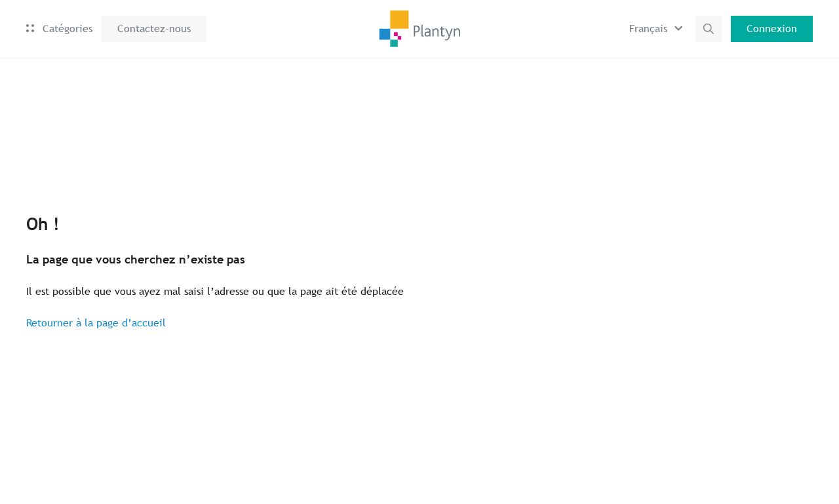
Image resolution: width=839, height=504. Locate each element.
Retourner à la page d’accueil (96, 323)
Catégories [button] (59, 29)
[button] (658, 29)
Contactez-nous (154, 29)
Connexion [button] (772, 29)
